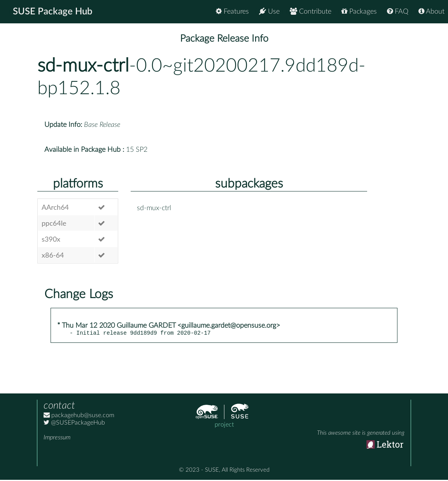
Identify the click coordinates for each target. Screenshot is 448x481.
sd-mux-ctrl (83, 66)
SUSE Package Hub (53, 12)
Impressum (57, 439)
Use (269, 11)
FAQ (398, 11)
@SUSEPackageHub (74, 424)
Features (232, 11)
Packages (359, 11)
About (431, 11)
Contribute (311, 11)
